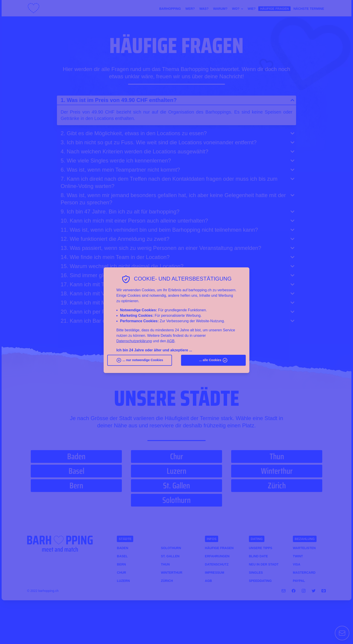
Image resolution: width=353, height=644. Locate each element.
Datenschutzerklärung (134, 341)
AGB (171, 341)
